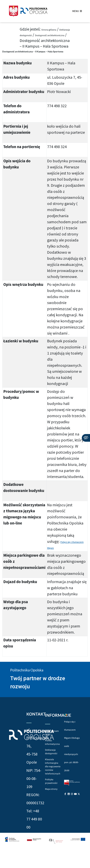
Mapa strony (51, 844)
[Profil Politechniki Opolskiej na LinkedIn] (69, 824)
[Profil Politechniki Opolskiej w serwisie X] (79, 824)
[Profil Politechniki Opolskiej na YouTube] (75, 824)
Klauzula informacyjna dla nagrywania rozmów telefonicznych (53, 803)
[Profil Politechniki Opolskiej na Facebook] (65, 824)
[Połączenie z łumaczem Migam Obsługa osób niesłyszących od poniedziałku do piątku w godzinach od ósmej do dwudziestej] (66, 720)
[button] (76, 11)
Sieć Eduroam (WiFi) (53, 744)
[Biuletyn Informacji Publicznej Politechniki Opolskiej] (72, 812)
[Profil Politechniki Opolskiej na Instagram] (72, 824)
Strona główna (54, 29)
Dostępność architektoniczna (45, 40)
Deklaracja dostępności (39, 35)
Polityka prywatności (53, 829)
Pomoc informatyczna (53, 762)
